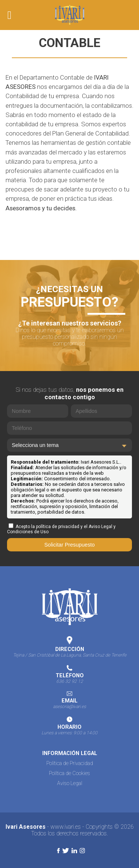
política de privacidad (58, 527)
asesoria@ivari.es (69, 707)
